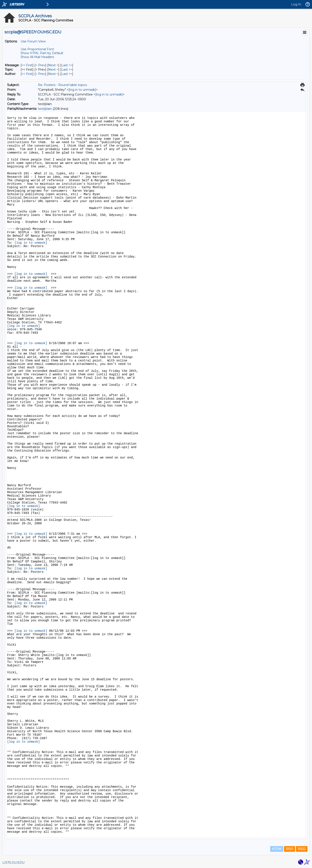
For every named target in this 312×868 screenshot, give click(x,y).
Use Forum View (33, 41)
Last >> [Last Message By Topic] (67, 70)
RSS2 (302, 849)
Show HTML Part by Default (42, 53)
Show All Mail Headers (37, 57)
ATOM (277, 849)
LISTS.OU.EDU (13, 863)
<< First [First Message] (27, 65)
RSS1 (290, 849)
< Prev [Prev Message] (40, 65)
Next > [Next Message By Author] (53, 74)
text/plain (45, 109)
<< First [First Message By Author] (27, 74)
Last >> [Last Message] (67, 65)
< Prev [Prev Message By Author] (40, 74)
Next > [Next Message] (53, 65)
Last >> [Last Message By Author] (67, 74)
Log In (296, 4)
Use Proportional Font (37, 49)
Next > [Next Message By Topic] (53, 70)
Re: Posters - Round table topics (62, 85)
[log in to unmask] (82, 90)
